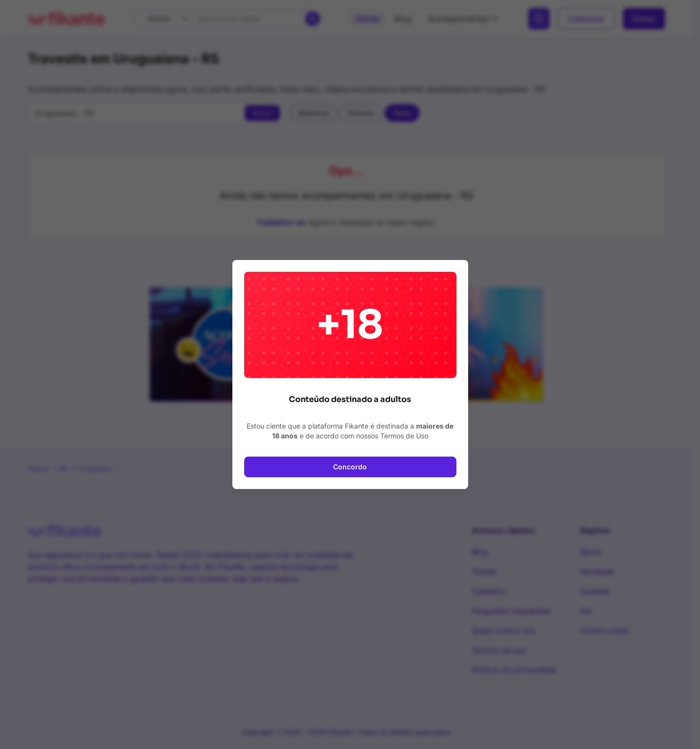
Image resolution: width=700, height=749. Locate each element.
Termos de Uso (404, 436)
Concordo (350, 467)
